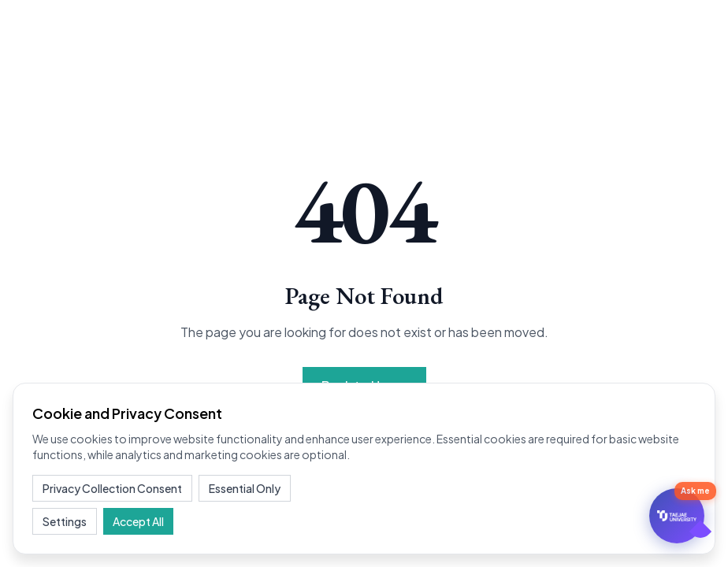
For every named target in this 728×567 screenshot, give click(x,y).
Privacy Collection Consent (112, 488)
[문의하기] (677, 516)
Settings (65, 521)
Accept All (138, 521)
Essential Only (245, 488)
